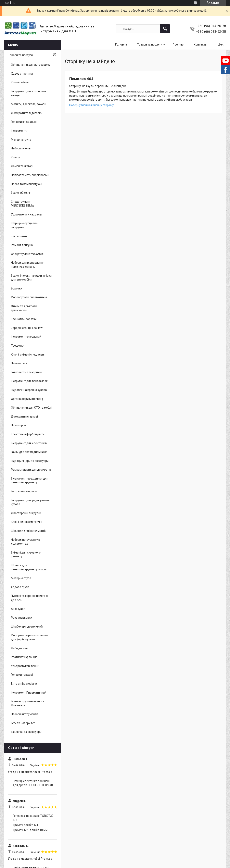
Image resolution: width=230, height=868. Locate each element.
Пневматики (19, 363)
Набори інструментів (25, 714)
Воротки (17, 288)
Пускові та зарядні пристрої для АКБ (29, 598)
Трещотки (18, 346)
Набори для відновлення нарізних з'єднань (28, 265)
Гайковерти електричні (26, 372)
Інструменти (19, 131)
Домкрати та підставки (27, 113)
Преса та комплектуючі (27, 184)
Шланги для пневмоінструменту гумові (29, 567)
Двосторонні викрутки (26, 513)
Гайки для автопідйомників (29, 452)
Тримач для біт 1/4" (26, 825)
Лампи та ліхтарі (22, 166)
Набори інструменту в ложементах (25, 542)
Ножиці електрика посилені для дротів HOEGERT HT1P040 (33, 783)
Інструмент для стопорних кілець (29, 93)
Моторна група (21, 140)
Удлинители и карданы (26, 214)
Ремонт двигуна (22, 245)
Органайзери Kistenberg (27, 399)
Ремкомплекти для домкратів (31, 470)
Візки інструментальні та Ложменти (28, 703)
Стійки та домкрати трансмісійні (24, 308)
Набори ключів (21, 148)
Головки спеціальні (24, 122)
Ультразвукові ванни (25, 666)
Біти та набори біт (23, 723)
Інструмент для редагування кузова (30, 502)
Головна (121, 45)
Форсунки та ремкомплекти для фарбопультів (29, 637)
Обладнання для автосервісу (31, 65)
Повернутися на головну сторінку (92, 105)
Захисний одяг (21, 193)
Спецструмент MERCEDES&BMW (23, 204)
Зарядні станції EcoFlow (27, 328)
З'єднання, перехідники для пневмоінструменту (30, 481)
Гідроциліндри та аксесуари (30, 461)
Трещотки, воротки (24, 319)
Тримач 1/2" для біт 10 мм (30, 830)
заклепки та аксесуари (26, 732)
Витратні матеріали (24, 491)
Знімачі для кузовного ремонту (26, 555)
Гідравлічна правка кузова (29, 390)
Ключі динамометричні (27, 522)
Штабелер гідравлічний (27, 627)
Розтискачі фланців (24, 657)
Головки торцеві (22, 675)
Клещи (16, 157)
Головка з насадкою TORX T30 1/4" (33, 818)
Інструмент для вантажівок (29, 381)
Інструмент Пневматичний (29, 693)
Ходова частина (22, 74)
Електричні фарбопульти (28, 434)
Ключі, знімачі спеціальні (28, 355)
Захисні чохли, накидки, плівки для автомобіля (31, 278)
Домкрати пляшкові (24, 417)
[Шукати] (165, 29)
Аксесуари (18, 609)
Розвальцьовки (22, 618)
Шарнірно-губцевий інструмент (24, 225)
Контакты (200, 45)
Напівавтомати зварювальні (30, 175)
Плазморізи (19, 425)
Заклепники (19, 236)
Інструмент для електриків (29, 443)
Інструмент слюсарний (26, 337)
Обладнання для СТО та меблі (31, 408)
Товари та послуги (150, 45)
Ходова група (20, 587)
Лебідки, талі (20, 648)
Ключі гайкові (20, 82)
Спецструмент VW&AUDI (27, 254)
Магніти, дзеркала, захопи (29, 104)
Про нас (178, 45)
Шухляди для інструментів (29, 531)
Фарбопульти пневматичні (29, 297)
